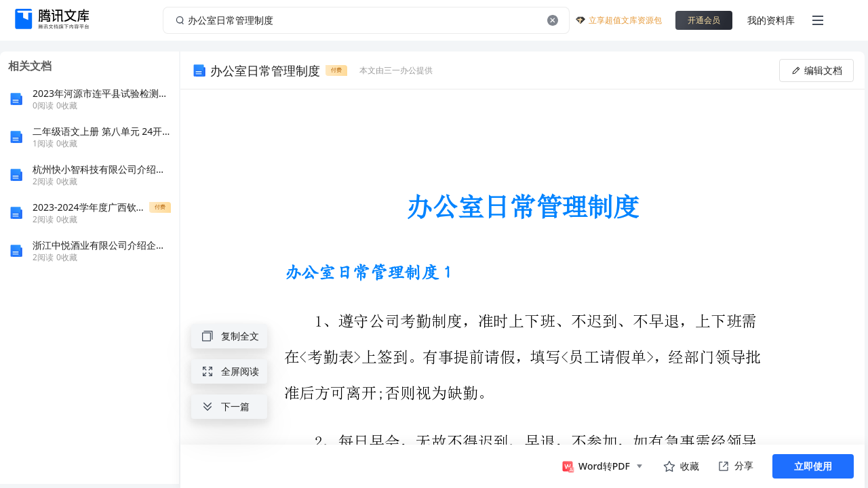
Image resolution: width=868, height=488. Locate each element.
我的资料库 (771, 20)
